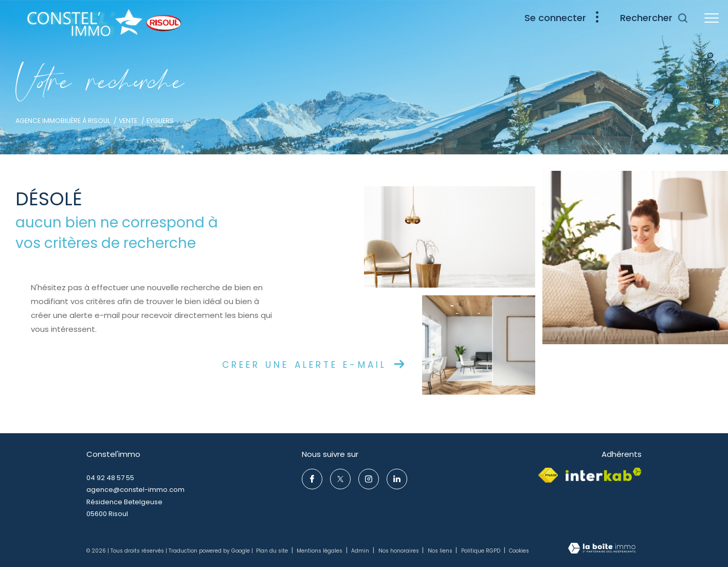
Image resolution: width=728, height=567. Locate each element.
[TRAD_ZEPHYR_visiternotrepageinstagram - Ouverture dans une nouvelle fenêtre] (369, 479)
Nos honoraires (399, 551)
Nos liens (441, 551)
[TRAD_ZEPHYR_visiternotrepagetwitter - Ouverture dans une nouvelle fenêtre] (340, 479)
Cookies (519, 551)
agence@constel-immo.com (135, 490)
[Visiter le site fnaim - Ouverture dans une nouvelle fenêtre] (548, 475)
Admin (361, 551)
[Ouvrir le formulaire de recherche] (654, 18)
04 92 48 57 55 (110, 478)
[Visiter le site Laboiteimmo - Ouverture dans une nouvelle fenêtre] (602, 549)
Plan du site (273, 551)
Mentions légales (320, 551)
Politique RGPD (481, 551)
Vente (128, 121)
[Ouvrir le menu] (712, 18)
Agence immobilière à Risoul (63, 121)
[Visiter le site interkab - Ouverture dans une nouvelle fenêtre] (604, 474)
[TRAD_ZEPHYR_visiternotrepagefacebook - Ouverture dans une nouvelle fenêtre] (312, 479)
